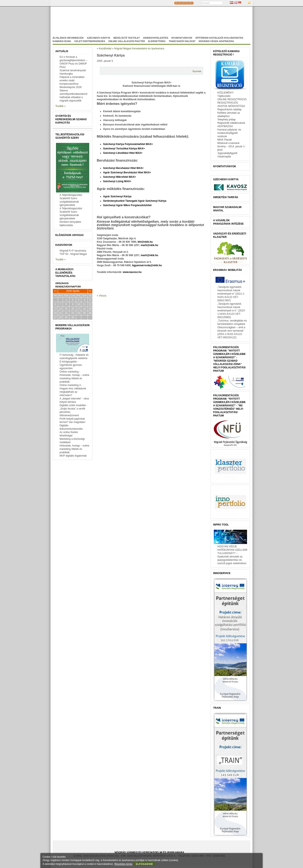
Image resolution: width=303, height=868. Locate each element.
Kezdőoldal (105, 49)
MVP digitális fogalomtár (73, 456)
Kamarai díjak (62, 41)
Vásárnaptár (224, 157)
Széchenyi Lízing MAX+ (117, 181)
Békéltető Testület (127, 38)
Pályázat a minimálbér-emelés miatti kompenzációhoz (72, 80)
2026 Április (73, 291)
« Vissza (102, 296)
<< (55, 291)
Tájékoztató (224, 96)
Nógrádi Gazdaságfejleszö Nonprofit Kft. (129, 24)
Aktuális (62, 51)
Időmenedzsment (69, 415)
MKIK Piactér (225, 140)
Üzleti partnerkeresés (90, 41)
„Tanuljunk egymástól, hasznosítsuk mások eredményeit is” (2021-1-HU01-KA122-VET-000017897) (231, 294)
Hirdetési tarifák (226, 197)
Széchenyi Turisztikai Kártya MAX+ (124, 149)
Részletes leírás (123, 864)
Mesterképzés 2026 (71, 87)
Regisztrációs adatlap (229, 109)
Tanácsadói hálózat (182, 41)
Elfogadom (144, 864)
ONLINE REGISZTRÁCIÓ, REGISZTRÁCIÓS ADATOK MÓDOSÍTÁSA (232, 103)
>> (90, 291)
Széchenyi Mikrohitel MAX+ (120, 177)
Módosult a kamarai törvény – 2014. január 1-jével (231, 146)
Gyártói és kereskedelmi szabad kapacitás (71, 119)
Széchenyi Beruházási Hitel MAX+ (123, 168)
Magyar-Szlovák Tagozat (169, 20)
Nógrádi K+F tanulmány (73, 251)
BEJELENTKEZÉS (184, 3)
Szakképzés (167, 24)
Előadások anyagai (69, 235)
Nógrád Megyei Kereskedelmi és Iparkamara (121, 20)
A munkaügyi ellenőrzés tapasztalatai (65, 273)
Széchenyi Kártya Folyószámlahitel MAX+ (128, 144)
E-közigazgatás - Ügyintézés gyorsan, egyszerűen (71, 365)
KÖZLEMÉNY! (225, 93)
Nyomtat (197, 71)
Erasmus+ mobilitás (227, 270)
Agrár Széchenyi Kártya (117, 196)
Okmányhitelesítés (156, 38)
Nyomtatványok (182, 38)
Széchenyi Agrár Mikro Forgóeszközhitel (127, 205)
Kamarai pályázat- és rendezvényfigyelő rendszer (229, 133)
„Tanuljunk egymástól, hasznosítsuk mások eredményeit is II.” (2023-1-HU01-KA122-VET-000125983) (231, 311)
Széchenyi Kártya (99, 38)
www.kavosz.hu (132, 272)
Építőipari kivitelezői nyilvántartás (219, 38)
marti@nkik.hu (150, 245)
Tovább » (60, 106)
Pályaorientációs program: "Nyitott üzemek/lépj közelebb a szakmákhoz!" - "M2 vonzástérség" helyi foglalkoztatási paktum (229, 406)
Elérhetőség (157, 41)
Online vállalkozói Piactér (126, 41)
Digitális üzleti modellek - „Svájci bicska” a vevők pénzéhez (73, 409)
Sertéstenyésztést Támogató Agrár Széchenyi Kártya (135, 201)
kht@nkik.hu (145, 242)
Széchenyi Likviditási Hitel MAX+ (123, 153)
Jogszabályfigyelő (227, 153)
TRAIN (217, 708)
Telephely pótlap (227, 120)
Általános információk (68, 38)
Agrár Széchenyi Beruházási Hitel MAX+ (127, 173)
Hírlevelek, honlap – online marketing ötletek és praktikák (74, 449)
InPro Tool (221, 525)
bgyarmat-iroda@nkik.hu (147, 265)
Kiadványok (64, 245)
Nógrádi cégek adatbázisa (216, 41)
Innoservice (222, 573)
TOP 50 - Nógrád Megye (73, 254)
